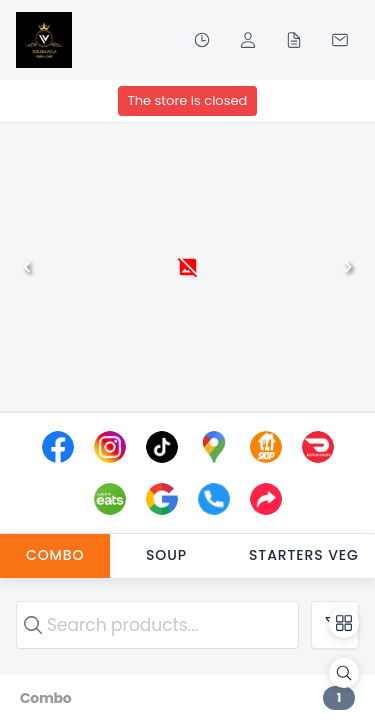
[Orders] (294, 40)
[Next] (348, 267)
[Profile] (248, 40)
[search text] (157, 625)
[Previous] (27, 267)
